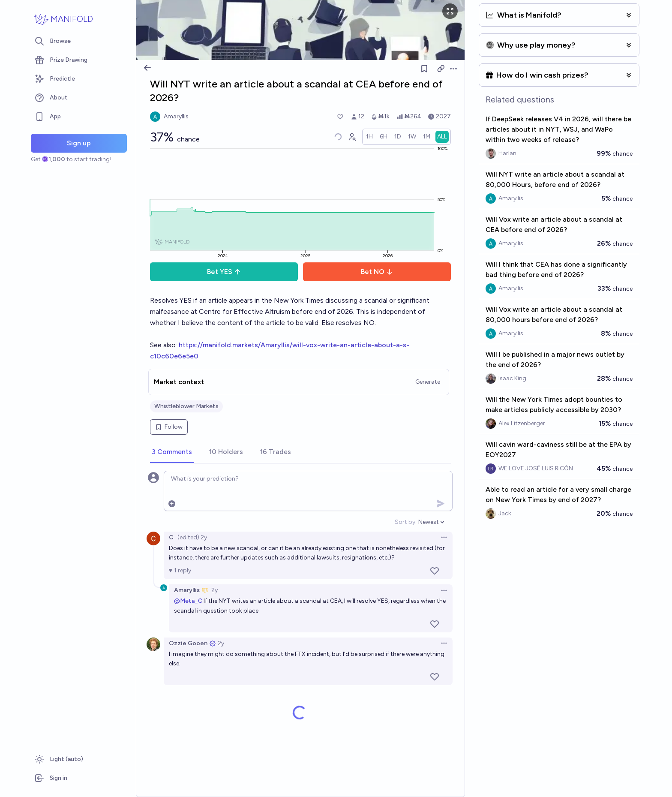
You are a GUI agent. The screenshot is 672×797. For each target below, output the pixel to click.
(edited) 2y (192, 537)
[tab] (172, 452)
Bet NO (377, 272)
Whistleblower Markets (186, 406)
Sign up (79, 143)
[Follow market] (424, 69)
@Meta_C (188, 601)
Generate (428, 382)
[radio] (369, 137)
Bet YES (224, 272)
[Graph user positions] (352, 137)
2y (214, 590)
